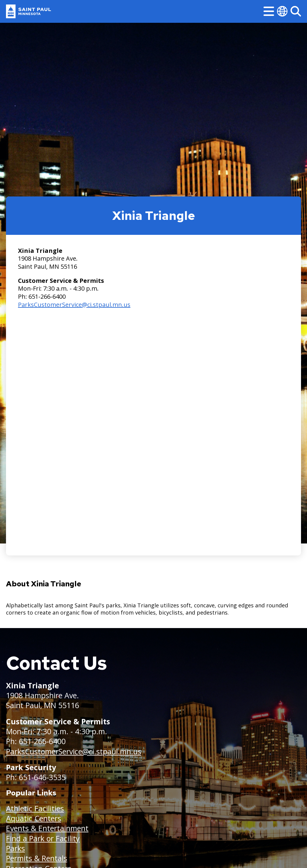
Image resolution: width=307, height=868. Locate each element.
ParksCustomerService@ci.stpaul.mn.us (74, 305)
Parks (15, 848)
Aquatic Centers (34, 818)
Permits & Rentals (37, 858)
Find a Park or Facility (43, 838)
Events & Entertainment (47, 828)
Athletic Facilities (35, 808)
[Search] (296, 11)
